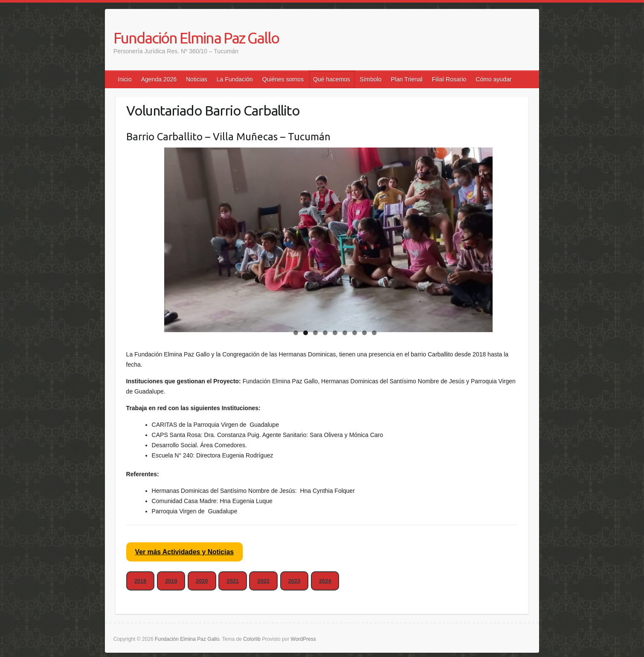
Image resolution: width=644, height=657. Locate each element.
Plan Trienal (406, 79)
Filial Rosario (449, 79)
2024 (325, 581)
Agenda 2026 (159, 79)
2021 (232, 581)
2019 (171, 581)
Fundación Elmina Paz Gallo (196, 38)
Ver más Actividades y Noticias (184, 552)
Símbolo (370, 79)
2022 (264, 581)
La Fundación (235, 79)
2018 (140, 581)
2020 (202, 581)
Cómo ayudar (493, 79)
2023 (294, 581)
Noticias (197, 79)
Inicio (125, 79)
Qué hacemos (332, 79)
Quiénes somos (283, 79)
